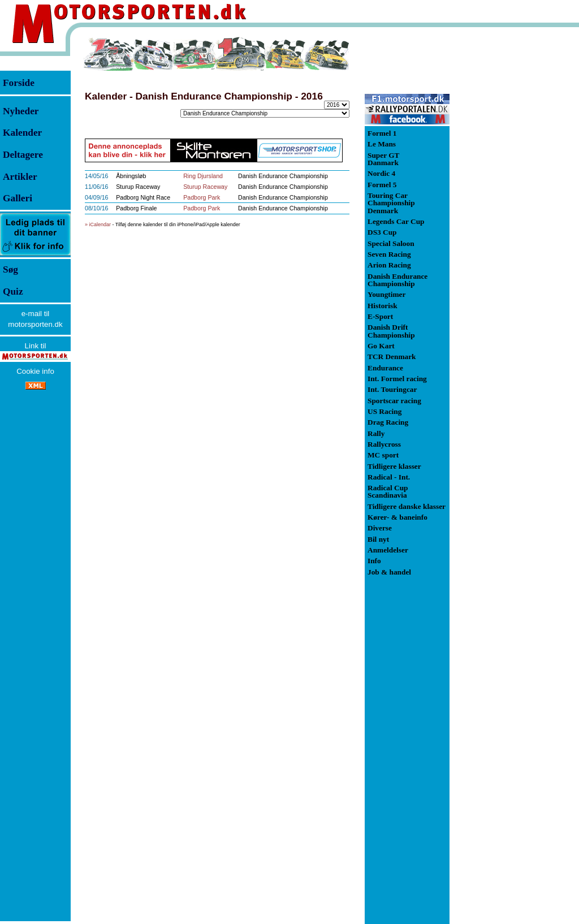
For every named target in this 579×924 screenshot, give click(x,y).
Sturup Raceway (205, 187)
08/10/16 (96, 208)
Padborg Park (202, 197)
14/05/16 (96, 176)
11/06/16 (96, 187)
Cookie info (35, 371)
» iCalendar (98, 224)
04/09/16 (96, 197)
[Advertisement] (509, 206)
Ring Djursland (203, 176)
